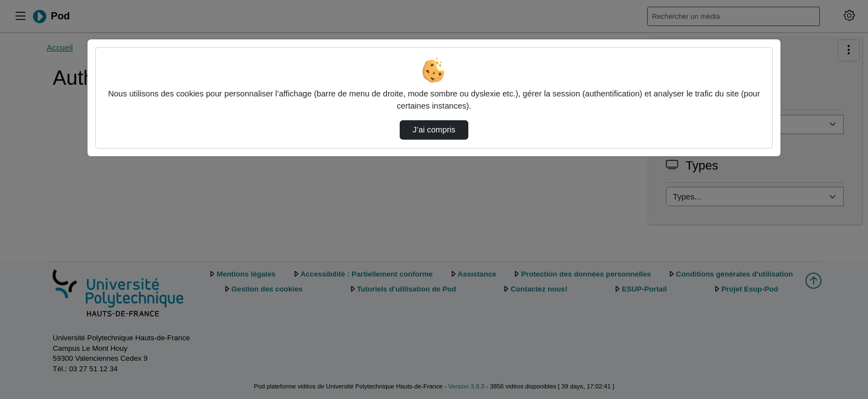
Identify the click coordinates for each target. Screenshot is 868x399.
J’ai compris (434, 130)
